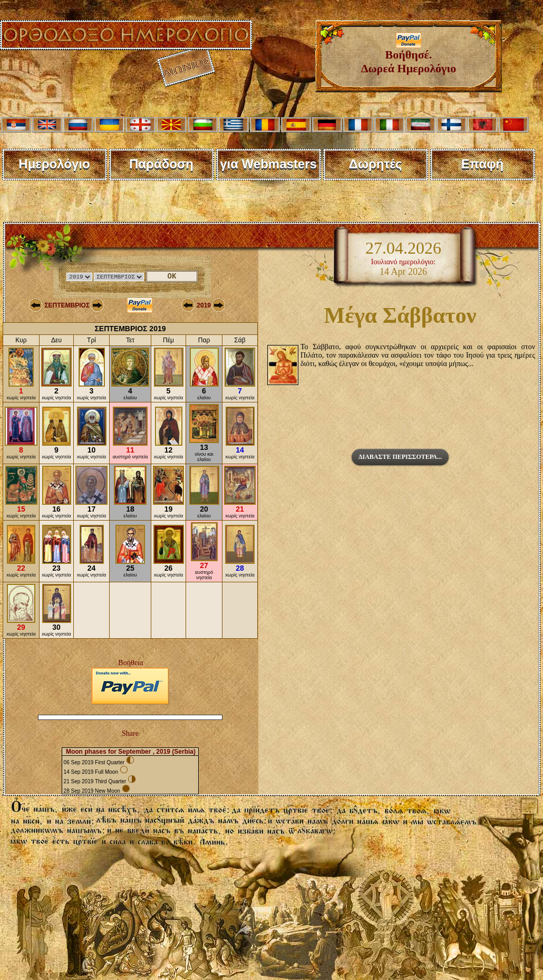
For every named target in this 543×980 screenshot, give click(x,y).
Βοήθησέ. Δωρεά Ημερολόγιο (409, 56)
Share (130, 733)
